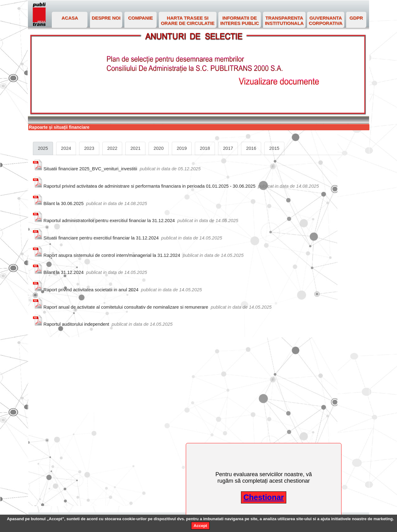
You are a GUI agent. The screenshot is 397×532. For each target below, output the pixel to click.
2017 (228, 148)
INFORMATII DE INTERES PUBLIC (240, 20)
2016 (251, 148)
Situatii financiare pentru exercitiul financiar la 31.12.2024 (101, 238)
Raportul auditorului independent (76, 324)
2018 (205, 148)
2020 (159, 148)
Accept (200, 526)
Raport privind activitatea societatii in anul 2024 (91, 290)
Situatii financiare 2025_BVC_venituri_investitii (90, 169)
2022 (112, 148)
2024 (66, 148)
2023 (89, 148)
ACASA (70, 18)
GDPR (356, 18)
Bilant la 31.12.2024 (64, 272)
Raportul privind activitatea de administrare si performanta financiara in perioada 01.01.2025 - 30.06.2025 (149, 186)
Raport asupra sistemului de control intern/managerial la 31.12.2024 (112, 255)
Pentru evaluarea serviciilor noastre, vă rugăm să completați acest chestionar (263, 478)
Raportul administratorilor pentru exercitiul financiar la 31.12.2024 (109, 221)
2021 (135, 148)
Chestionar (264, 497)
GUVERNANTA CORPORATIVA (326, 20)
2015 (274, 148)
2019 (182, 148)
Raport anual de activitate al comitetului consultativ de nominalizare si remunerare (126, 307)
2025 (43, 148)
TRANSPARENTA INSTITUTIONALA (284, 20)
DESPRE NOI (106, 18)
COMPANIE (141, 18)
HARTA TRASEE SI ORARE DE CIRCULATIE (187, 20)
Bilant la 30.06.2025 (64, 203)
